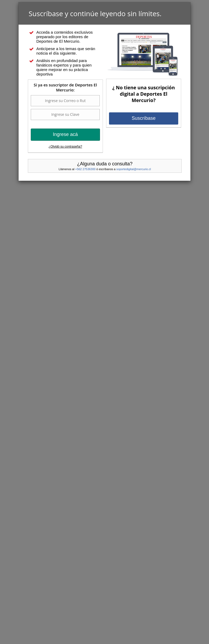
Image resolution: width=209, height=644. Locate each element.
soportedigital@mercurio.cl (134, 169)
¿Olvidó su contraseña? (65, 147)
